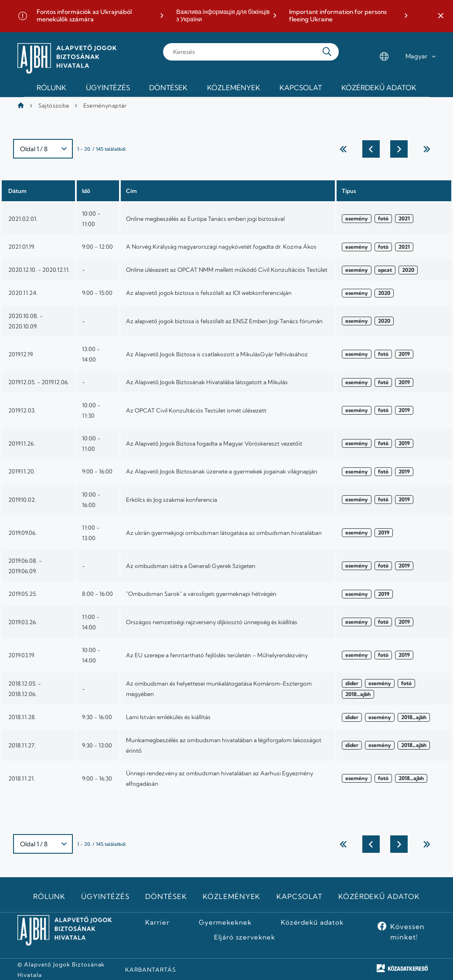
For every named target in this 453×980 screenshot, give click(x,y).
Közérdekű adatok (379, 896)
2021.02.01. (23, 219)
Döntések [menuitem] (168, 88)
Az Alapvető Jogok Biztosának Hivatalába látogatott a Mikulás (207, 382)
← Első (343, 149)
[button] (441, 16)
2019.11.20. (22, 471)
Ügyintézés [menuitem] (108, 88)
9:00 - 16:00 (97, 471)
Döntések (166, 896)
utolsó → (427, 149)
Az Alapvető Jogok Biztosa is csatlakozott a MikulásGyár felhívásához (217, 354)
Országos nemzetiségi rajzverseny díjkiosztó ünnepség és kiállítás (212, 622)
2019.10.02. (22, 500)
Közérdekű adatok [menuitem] (379, 88)
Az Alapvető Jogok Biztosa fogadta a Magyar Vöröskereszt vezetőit (214, 443)
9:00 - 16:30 (97, 778)
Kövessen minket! (407, 932)
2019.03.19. (22, 655)
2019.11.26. (22, 443)
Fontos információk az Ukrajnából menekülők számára (84, 16)
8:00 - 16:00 (97, 594)
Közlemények (232, 896)
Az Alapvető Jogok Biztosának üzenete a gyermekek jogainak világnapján (222, 471)
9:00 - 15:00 (97, 293)
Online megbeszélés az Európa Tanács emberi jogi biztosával (205, 219)
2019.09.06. (22, 533)
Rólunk (49, 896)
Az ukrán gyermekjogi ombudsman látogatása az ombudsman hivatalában (224, 533)
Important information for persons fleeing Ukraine (338, 16)
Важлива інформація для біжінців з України (223, 16)
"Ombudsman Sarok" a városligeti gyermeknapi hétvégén (201, 594)
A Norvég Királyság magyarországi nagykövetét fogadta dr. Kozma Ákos (221, 247)
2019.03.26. (23, 622)
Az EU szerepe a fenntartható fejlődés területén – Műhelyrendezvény (217, 655)
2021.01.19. (22, 247)
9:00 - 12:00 (97, 247)
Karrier (157, 923)
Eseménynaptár (105, 105)
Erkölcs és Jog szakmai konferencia (172, 500)
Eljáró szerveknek (245, 937)
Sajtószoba (54, 105)
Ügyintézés (105, 896)
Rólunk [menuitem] (51, 88)
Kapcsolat (300, 896)
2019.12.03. (22, 410)
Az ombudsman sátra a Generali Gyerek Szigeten (191, 566)
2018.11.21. (22, 778)
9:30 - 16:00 (97, 717)
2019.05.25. (23, 594)
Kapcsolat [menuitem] (301, 88)
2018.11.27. (22, 745)
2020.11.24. (23, 293)
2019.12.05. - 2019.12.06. (39, 382)
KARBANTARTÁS (151, 970)
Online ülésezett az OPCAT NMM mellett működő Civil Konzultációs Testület (227, 270)
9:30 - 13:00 (97, 745)
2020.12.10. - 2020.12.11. (39, 270)
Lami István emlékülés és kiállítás (168, 717)
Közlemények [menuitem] (234, 88)
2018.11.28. (22, 717)
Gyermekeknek (225, 923)
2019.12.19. (21, 354)
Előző (371, 149)
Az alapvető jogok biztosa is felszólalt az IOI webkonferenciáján (209, 293)
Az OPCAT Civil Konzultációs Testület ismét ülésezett (196, 410)
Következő (399, 149)
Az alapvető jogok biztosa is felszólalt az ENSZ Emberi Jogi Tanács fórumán (224, 321)
